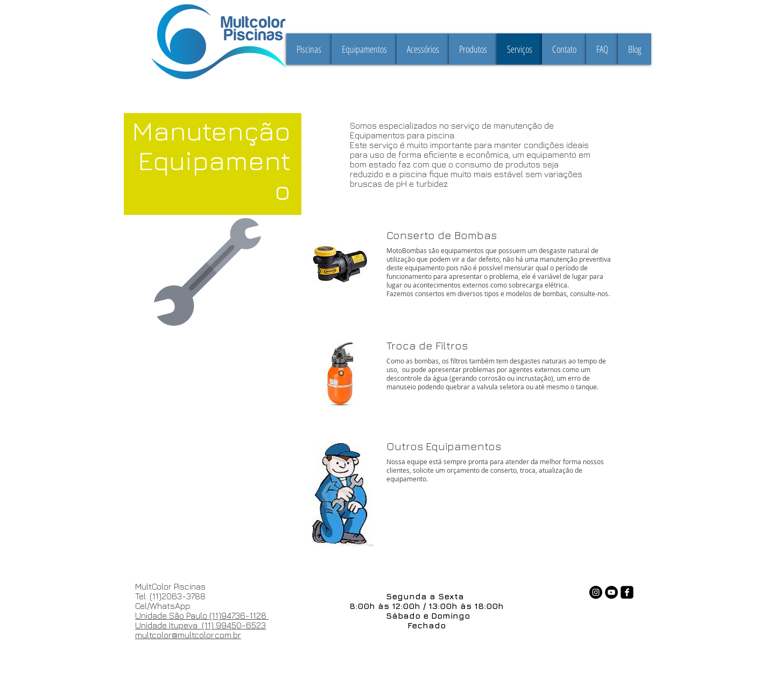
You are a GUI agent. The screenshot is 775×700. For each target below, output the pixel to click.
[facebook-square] (627, 592)
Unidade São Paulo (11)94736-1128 (202, 615)
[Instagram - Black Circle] (596, 592)
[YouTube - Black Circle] (611, 592)
